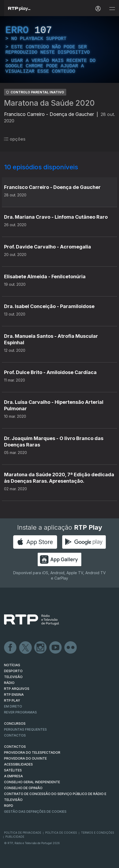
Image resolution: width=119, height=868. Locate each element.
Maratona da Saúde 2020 (49, 103)
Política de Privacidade (23, 833)
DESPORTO (13, 671)
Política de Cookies (61, 833)
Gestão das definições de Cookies (35, 812)
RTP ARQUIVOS (17, 689)
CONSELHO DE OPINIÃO (23, 788)
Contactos (15, 735)
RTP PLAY (12, 700)
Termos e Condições (98, 833)
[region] (59, 50)
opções (15, 139)
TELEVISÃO (13, 677)
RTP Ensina (14, 695)
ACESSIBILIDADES (18, 764)
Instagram (41, 648)
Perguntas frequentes (25, 729)
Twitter (26, 648)
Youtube (56, 648)
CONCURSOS (15, 724)
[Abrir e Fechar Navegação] (112, 9)
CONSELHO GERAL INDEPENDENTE (32, 782)
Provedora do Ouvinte (25, 758)
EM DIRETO (13, 706)
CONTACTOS (15, 747)
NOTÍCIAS (12, 665)
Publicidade (15, 837)
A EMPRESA (13, 776)
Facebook (10, 648)
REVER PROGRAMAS (20, 712)
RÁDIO (9, 683)
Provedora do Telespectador (32, 752)
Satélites (13, 770)
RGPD (9, 806)
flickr (71, 648)
